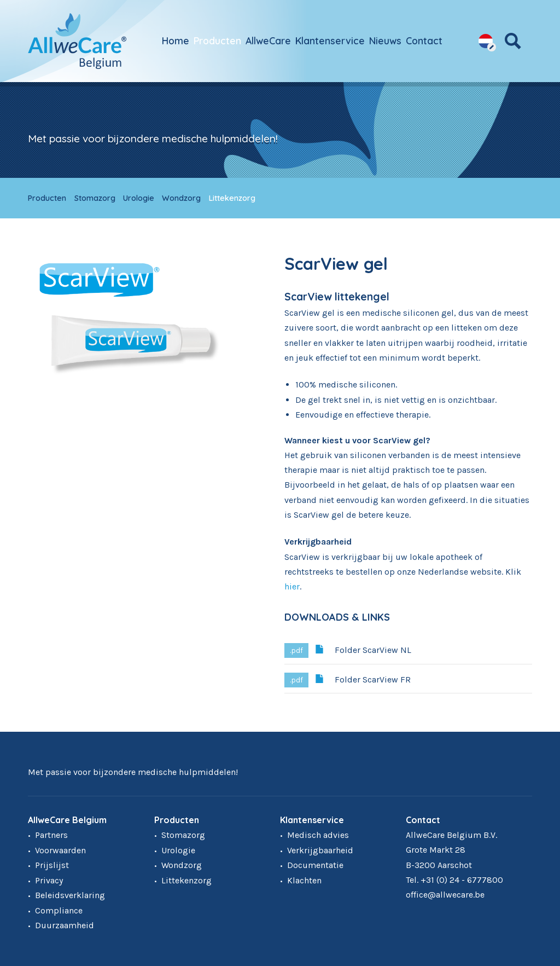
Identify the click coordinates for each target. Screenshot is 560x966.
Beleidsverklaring (70, 895)
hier (292, 586)
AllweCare (268, 41)
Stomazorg (95, 198)
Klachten (304, 880)
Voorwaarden (60, 850)
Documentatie (315, 865)
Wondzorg (181, 198)
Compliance (59, 910)
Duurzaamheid (65, 925)
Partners (51, 835)
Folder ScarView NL (363, 649)
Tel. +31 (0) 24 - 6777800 (454, 880)
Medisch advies (318, 835)
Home (176, 41)
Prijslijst (52, 865)
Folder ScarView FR (363, 679)
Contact (424, 41)
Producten (217, 41)
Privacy (49, 880)
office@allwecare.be (445, 895)
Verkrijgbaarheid (320, 850)
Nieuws (385, 41)
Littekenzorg (232, 198)
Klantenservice (330, 41)
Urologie (139, 198)
